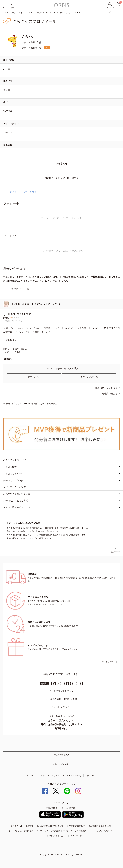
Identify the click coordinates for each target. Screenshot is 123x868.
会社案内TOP (17, 826)
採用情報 (29, 826)
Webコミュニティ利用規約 (48, 831)
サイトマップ (76, 836)
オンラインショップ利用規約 (21, 831)
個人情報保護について (76, 826)
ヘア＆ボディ (54, 776)
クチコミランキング (13, 480)
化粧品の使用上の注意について (50, 826)
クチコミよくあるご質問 (16, 501)
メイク (42, 776)
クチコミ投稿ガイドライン (17, 507)
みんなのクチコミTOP (14, 460)
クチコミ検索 (10, 467)
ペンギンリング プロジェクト (54, 836)
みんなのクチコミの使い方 (17, 494)
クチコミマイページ (13, 474)
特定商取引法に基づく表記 (101, 826)
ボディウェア (91, 776)
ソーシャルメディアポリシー (102, 831)
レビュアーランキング (14, 487)
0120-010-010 (67, 683)
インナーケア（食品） (72, 776)
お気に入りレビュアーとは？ (22, 192)
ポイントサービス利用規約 (75, 831)
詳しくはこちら (60, 281)
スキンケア (31, 776)
